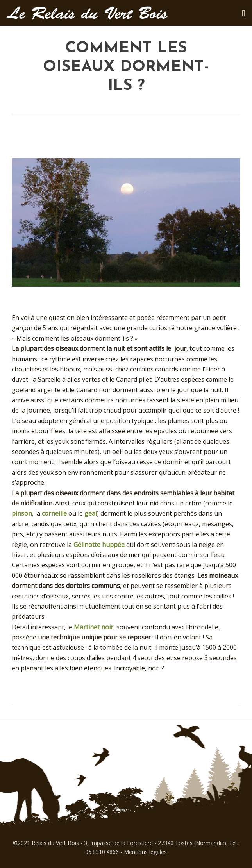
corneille (54, 513)
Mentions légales (145, 852)
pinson (22, 513)
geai (91, 513)
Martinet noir (94, 627)
